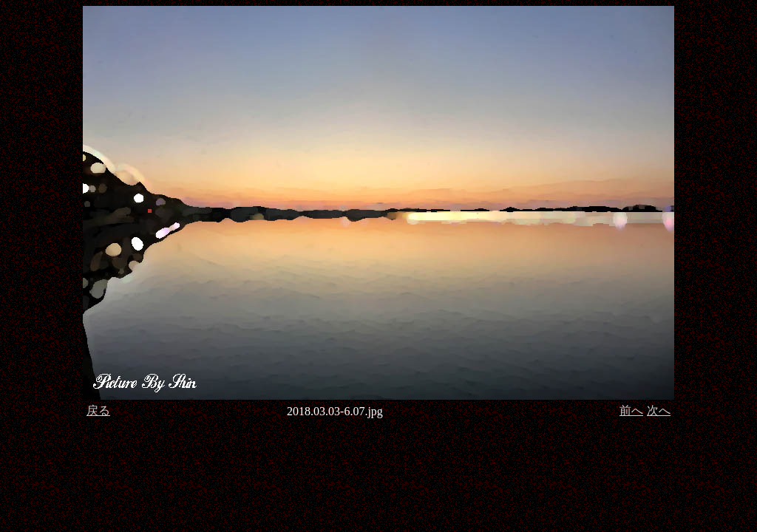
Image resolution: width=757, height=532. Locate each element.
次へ (659, 410)
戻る (98, 410)
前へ (631, 410)
